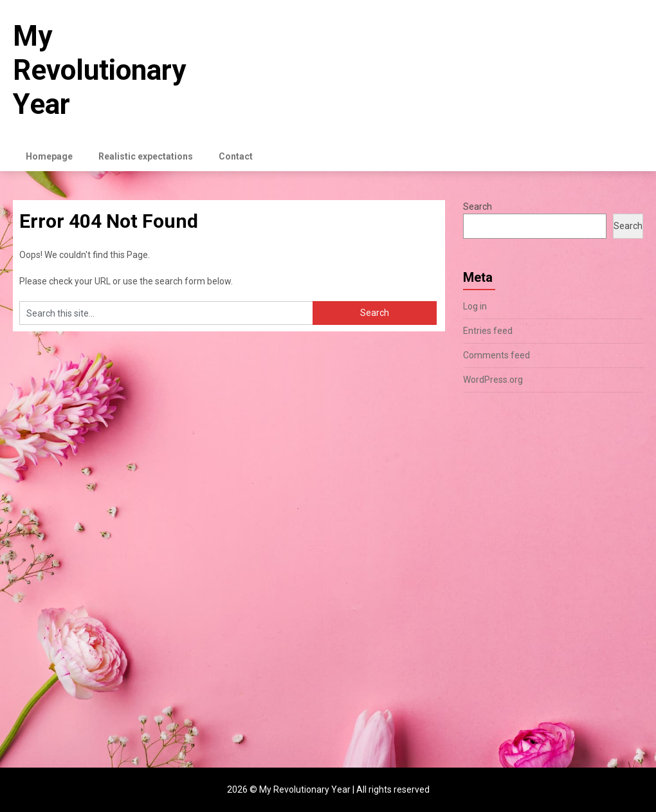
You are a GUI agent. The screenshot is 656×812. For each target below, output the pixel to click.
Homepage (49, 156)
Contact (236, 156)
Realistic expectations (146, 156)
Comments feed (497, 355)
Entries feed (488, 331)
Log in (475, 306)
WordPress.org (493, 380)
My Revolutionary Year (99, 70)
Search (478, 207)
